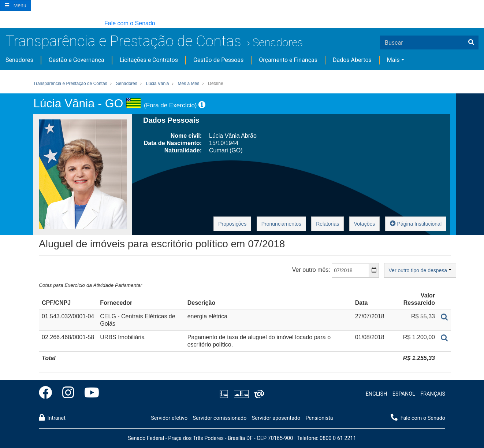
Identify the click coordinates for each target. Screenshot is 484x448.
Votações (365, 224)
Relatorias (327, 224)
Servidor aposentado (276, 418)
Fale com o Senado (130, 23)
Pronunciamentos (281, 224)
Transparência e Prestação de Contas (123, 41)
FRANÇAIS (433, 394)
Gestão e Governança (77, 60)
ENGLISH (377, 394)
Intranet (52, 418)
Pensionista (319, 418)
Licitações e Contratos (149, 60)
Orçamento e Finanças (288, 60)
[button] (3, 24)
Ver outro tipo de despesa (420, 270)
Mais (393, 60)
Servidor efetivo (169, 418)
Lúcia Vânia (158, 84)
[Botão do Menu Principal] (16, 5)
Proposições (232, 224)
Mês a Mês (189, 84)
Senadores (278, 42)
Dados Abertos (352, 60)
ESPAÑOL (404, 394)
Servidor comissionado (219, 418)
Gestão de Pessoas (218, 60)
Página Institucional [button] (416, 223)
